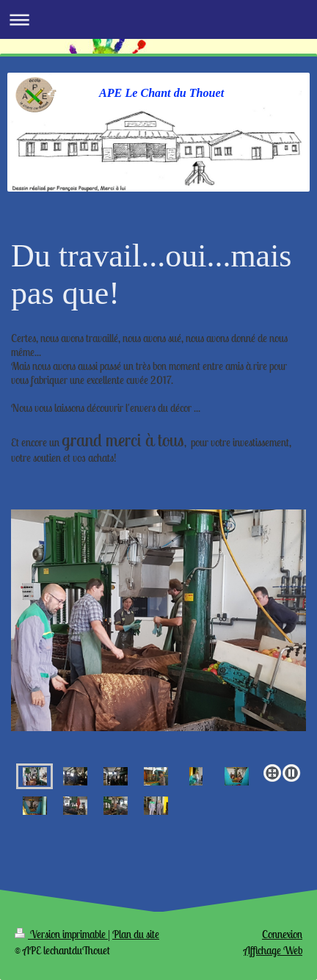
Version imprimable (61, 934)
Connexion (282, 934)
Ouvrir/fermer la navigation (158, 19)
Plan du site (136, 934)
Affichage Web (273, 950)
